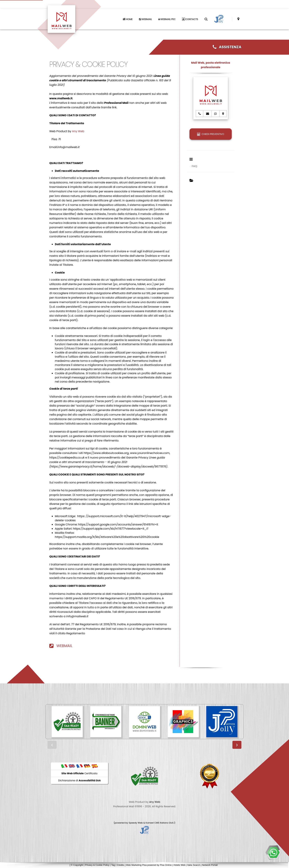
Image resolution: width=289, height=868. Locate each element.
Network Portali (210, 865)
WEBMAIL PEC (167, 19)
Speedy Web (136, 823)
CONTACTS (190, 19)
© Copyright (77, 865)
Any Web (78, 131)
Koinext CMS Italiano (157, 823)
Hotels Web (180, 865)
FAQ (194, 166)
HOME (128, 19)
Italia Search (194, 865)
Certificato (79, 773)
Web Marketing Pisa (136, 865)
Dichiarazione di (79, 780)
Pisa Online (166, 865)
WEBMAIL (145, 19)
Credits (120, 865)
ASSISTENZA (227, 47)
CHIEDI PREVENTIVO (211, 134)
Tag (113, 865)
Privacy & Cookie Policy (97, 865)
